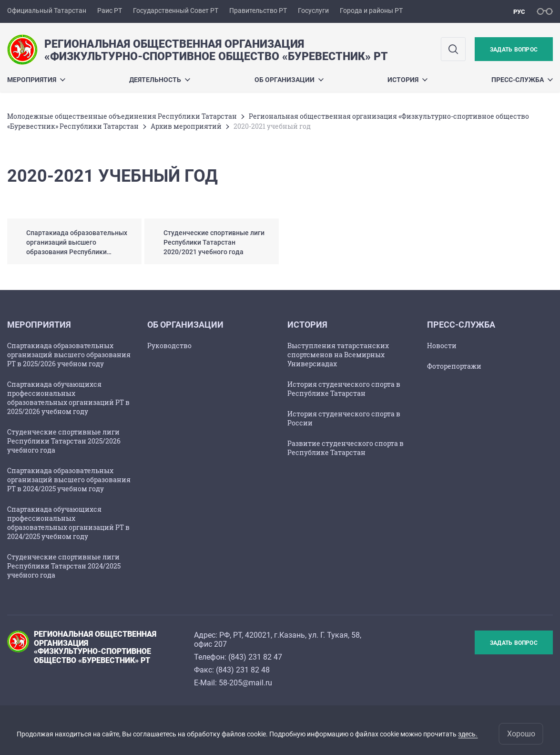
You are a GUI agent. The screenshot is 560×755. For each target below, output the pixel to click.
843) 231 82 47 (256, 657)
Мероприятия (36, 80)
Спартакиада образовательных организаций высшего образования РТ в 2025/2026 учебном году (69, 355)
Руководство (169, 346)
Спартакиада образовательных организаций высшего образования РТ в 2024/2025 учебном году (69, 480)
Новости (442, 346)
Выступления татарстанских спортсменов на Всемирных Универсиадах (338, 355)
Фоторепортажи (454, 366)
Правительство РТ (258, 10)
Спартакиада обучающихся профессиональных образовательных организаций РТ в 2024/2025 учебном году (68, 523)
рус (519, 12)
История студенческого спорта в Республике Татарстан (344, 389)
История (407, 80)
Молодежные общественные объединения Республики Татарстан (122, 116)
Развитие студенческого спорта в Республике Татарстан (346, 448)
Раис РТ (110, 10)
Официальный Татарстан (47, 10)
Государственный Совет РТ (176, 10)
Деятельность (160, 80)
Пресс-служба (522, 80)
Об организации (289, 80)
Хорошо (521, 734)
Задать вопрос (514, 50)
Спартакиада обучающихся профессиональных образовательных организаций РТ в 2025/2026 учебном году (68, 398)
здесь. (468, 734)
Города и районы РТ (371, 10)
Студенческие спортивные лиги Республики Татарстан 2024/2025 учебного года (64, 566)
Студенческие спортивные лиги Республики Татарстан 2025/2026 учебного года (64, 441)
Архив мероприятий (186, 126)
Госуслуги (313, 10)
